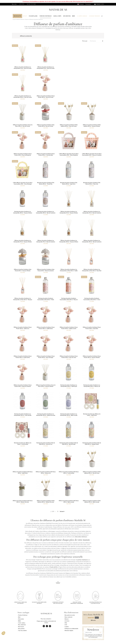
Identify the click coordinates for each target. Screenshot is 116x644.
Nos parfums (21, 629)
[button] (3, 633)
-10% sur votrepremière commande (77, 603)
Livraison (67, 621)
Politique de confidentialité (71, 629)
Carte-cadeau (22, 623)
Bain (19, 617)
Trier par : (85, 41)
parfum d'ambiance (83, 560)
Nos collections (22, 625)
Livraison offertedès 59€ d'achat (58, 603)
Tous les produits (22, 631)
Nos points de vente (70, 615)
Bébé (19, 621)
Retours (67, 619)
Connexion (88, 4)
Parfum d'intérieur (23, 615)
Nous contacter (69, 617)
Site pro (22, 4)
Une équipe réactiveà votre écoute (95, 603)
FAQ (66, 623)
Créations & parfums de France (20, 603)
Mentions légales (69, 631)
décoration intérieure (81, 537)
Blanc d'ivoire (31, 4)
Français (81, 4)
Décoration (21, 619)
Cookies (67, 627)
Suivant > (62, 511)
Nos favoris (21, 627)
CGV (66, 625)
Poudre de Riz (53, 567)
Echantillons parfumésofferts (39, 603)
